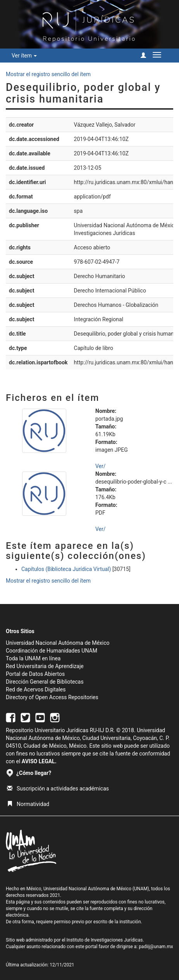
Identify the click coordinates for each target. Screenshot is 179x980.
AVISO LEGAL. (39, 761)
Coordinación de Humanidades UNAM (52, 651)
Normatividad (28, 804)
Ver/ (101, 466)
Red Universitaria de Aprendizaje (45, 666)
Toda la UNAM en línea (33, 658)
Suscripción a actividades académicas (58, 789)
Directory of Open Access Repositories (52, 697)
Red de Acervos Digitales (36, 689)
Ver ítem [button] (24, 56)
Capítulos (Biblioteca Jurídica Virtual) (66, 569)
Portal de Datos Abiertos (35, 674)
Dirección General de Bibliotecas (45, 682)
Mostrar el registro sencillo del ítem (48, 74)
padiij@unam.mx (156, 947)
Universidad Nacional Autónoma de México (58, 643)
